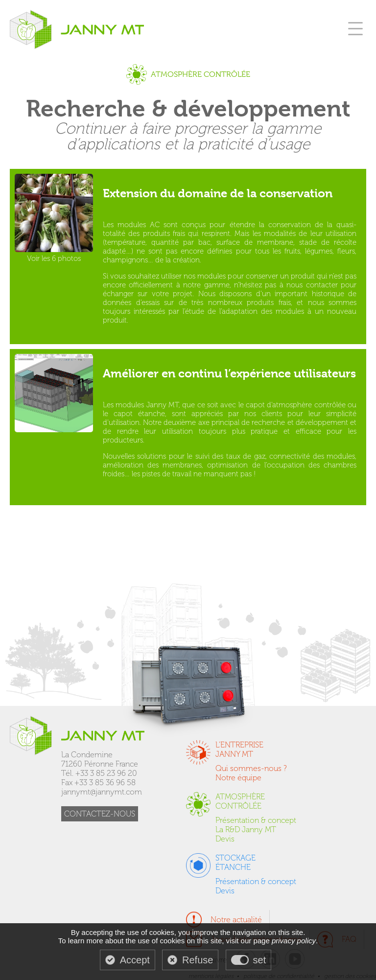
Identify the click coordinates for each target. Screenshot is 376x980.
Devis (225, 839)
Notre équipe (238, 778)
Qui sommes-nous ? (251, 768)
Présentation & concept (256, 820)
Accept (135, 960)
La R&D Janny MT (246, 829)
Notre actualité (236, 920)
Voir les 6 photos (54, 218)
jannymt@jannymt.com (102, 792)
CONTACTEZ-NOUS (100, 814)
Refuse (198, 960)
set (260, 960)
